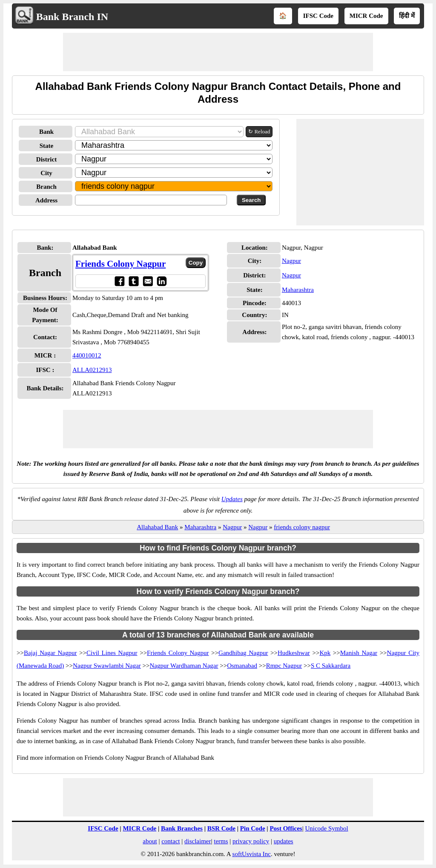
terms (221, 841)
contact (171, 841)
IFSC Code (318, 16)
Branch (46, 187)
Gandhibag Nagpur (243, 653)
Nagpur (291, 261)
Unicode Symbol (326, 828)
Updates (232, 499)
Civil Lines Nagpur (112, 653)
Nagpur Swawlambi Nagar (107, 666)
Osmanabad (242, 666)
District (46, 159)
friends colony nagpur (302, 527)
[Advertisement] (218, 52)
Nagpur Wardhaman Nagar (184, 666)
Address (46, 200)
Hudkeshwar (294, 653)
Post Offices (286, 828)
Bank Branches (182, 828)
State (47, 146)
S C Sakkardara (331, 666)
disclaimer (198, 841)
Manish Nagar (359, 653)
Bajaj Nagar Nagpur (50, 653)
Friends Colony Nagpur (120, 264)
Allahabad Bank (157, 527)
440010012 (87, 355)
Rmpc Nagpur (284, 666)
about (150, 841)
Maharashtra (298, 290)
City (46, 173)
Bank (46, 132)
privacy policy (251, 841)
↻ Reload (259, 131)
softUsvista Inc (252, 854)
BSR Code (221, 828)
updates (284, 841)
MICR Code (366, 16)
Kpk (325, 653)
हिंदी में (407, 16)
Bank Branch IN (72, 17)
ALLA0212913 (92, 370)
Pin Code (253, 828)
